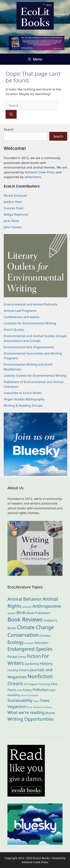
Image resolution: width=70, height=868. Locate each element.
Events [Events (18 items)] (22, 657)
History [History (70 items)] (46, 663)
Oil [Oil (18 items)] (25, 684)
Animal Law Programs (20, 311)
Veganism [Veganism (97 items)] (17, 706)
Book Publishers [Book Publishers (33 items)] (39, 613)
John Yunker (13, 227)
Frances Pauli (14, 208)
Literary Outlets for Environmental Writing (35, 375)
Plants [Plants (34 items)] (12, 690)
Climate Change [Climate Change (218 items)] (35, 627)
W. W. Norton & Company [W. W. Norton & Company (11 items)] (40, 707)
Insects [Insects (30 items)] (24, 670)
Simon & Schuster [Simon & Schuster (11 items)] (29, 695)
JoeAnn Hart (13, 202)
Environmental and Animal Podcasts (31, 304)
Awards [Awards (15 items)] (12, 613)
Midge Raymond (16, 214)
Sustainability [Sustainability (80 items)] (20, 700)
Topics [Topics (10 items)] (36, 701)
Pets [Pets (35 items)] (54, 684)
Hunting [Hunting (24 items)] (13, 670)
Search (9, 129)
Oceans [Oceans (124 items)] (15, 683)
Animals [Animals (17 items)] (27, 607)
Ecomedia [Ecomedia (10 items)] (29, 643)
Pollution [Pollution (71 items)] (41, 690)
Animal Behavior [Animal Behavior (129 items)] (25, 599)
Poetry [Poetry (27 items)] (27, 690)
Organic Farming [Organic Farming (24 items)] (39, 684)
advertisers (33, 177)
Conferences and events (22, 317)
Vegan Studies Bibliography (24, 399)
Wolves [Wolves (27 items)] (50, 713)
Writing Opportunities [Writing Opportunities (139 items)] (31, 719)
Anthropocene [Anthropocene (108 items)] (47, 606)
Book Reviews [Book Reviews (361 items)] (25, 619)
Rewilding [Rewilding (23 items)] (14, 695)
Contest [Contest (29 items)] (45, 636)
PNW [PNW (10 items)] (20, 690)
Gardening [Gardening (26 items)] (32, 664)
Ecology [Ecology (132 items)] (16, 642)
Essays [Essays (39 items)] (13, 656)
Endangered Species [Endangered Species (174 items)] (30, 649)
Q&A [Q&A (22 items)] (52, 690)
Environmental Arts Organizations (29, 347)
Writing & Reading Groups (23, 405)
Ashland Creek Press (40, 172)
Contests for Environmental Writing (30, 323)
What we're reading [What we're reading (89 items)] (26, 712)
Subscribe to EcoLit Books (23, 393)
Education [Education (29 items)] (41, 643)
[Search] (11, 114)
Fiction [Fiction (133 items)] (34, 656)
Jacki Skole (11, 221)
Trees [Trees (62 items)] (45, 700)
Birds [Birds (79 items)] (21, 612)
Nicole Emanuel (15, 195)
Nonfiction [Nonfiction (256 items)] (40, 676)
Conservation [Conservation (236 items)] (23, 635)
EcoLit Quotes (14, 330)
